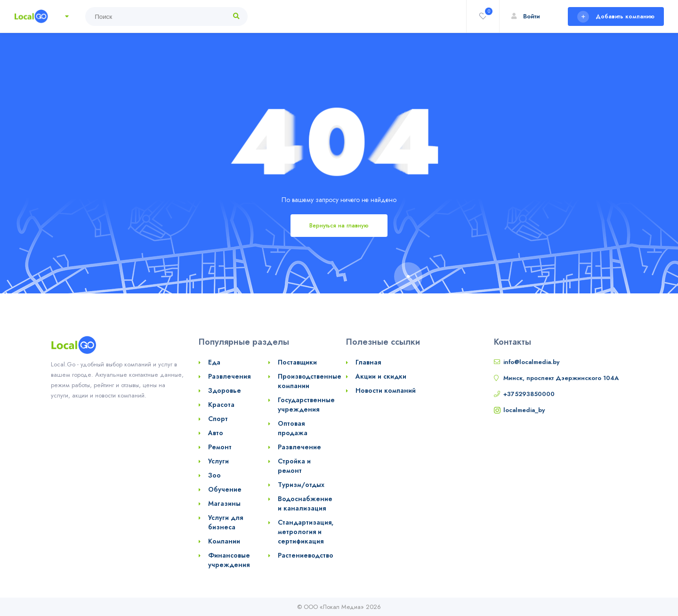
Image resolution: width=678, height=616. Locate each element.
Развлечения (229, 376)
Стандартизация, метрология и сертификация (306, 532)
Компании (224, 541)
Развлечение (299, 447)
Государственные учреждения (306, 405)
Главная (368, 362)
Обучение (225, 489)
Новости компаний (386, 390)
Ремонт (220, 447)
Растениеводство (306, 555)
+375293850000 (529, 394)
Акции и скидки (381, 376)
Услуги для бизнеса (226, 522)
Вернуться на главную (339, 226)
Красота (221, 405)
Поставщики (297, 362)
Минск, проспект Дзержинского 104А (561, 378)
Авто (216, 433)
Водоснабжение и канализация (305, 503)
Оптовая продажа (293, 428)
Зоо (214, 475)
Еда (214, 362)
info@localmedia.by (531, 362)
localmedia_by (524, 410)
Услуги (218, 461)
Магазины (224, 503)
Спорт (218, 419)
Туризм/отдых (301, 485)
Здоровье (225, 390)
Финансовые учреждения (229, 560)
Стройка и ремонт (294, 466)
